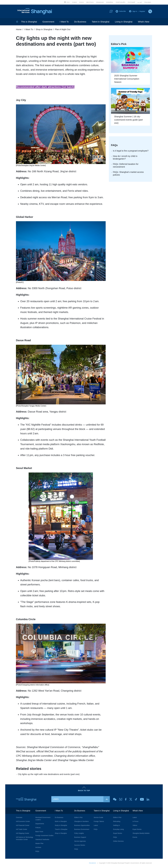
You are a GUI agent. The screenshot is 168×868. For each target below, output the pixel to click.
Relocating (117, 822)
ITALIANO (148, 2)
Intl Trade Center (22, 830)
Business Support (80, 838)
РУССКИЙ (131, 2)
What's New (144, 22)
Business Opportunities (82, 826)
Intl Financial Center (23, 826)
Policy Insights (79, 834)
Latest (96, 826)
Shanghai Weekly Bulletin (141, 834)
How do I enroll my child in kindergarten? (125, 158)
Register (142, 12)
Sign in (135, 12)
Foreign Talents (99, 822)
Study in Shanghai (61, 826)
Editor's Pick (78, 818)
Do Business (80, 22)
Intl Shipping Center (23, 834)
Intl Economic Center (23, 822)
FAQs (37, 852)
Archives (38, 848)
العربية (140, 2)
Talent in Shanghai (101, 22)
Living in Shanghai (124, 22)
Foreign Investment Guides (44, 836)
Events (135, 838)
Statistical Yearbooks (42, 840)
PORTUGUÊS (121, 2)
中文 (67, 2)
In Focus (136, 822)
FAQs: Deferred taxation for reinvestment (126, 166)
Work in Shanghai (61, 822)
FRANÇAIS (100, 2)
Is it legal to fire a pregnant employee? (131, 151)
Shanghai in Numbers (81, 822)
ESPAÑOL (110, 2)
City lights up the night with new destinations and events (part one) (49, 775)
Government (48, 22)
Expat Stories (118, 834)
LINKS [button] (81, 800)
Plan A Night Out (63, 30)
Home (19, 30)
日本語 (74, 2)
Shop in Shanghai (44, 30)
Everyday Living (118, 830)
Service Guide (98, 818)
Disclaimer (92, 864)
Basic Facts (39, 832)
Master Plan (39, 844)
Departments (40, 824)
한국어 (82, 2)
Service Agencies (80, 842)
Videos (135, 826)
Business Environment (82, 830)
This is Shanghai (29, 22)
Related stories (29, 769)
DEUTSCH (90, 2)
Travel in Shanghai (61, 830)
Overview (19, 818)
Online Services (118, 842)
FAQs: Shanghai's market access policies (129, 174)
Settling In (116, 826)
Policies (38, 828)
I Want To (64, 22)
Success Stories (80, 846)
